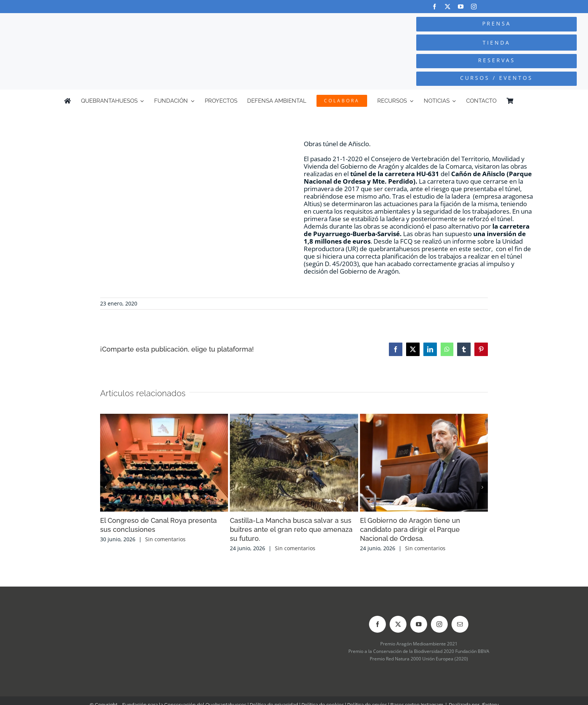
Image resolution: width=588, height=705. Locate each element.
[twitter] (448, 7)
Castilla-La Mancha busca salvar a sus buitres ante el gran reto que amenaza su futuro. (291, 529)
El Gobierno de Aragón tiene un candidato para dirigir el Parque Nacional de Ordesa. (410, 529)
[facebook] (434, 7)
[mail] (460, 624)
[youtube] (461, 7)
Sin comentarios (165, 539)
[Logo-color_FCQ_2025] (111, 25)
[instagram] (474, 7)
